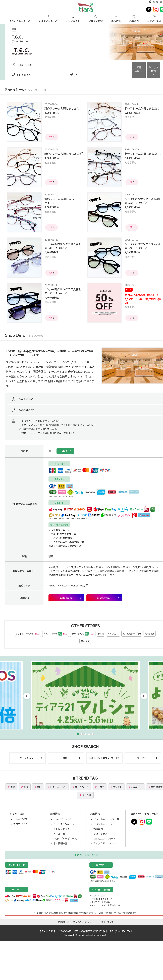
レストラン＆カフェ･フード (103, 758)
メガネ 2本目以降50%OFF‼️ (141, 295)
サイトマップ (107, 922)
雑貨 (65, 758)
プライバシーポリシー (83, 922)
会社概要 (61, 922)
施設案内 (98, 829)
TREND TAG (87, 778)
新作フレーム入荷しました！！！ (59, 201)
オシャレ (118, 787)
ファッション (26, 758)
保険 (26, 787)
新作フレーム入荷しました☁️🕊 (64, 154)
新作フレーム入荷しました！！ (143, 154)
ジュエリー (137, 787)
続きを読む (50, 117)
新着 (139, 69)
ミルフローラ (56, 634)
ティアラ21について (104, 843)
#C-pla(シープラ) (28, 634)
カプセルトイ (82, 787)
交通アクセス (100, 834)
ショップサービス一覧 (65, 838)
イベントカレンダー (104, 824)
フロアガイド (20, 824)
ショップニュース (63, 819)
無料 (39, 787)
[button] (78, 734)
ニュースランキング (64, 824)
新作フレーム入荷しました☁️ (62, 108)
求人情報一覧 (60, 843)
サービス (142, 758)
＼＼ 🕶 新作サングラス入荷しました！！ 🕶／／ (143, 201)
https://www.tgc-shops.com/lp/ (67, 585)
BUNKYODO (83, 634)
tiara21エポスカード (105, 838)
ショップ (153, 69)
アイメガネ (113, 634)
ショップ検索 (20, 819)
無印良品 (85, 641)
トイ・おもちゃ (58, 787)
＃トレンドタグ (62, 829)
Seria (101, 634)
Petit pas (149, 634)
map (64, 451)
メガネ (101, 787)
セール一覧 (59, 834)
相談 (13, 787)
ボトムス (86, 795)
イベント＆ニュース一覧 (106, 819)
